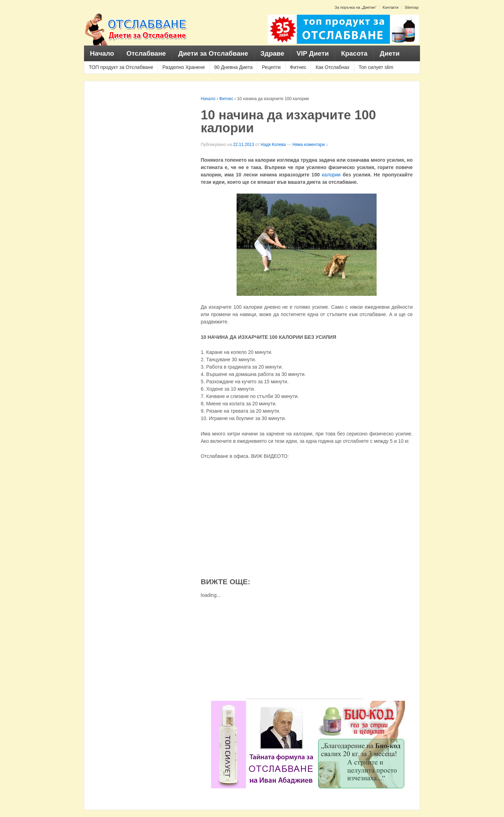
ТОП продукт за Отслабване (121, 67)
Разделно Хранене (184, 67)
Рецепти (271, 67)
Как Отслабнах (333, 67)
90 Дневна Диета (233, 67)
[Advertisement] (304, 650)
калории (331, 175)
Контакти (391, 7)
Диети (390, 53)
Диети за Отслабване (213, 53)
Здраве (272, 53)
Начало (102, 53)
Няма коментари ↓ (310, 145)
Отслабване (146, 53)
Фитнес (298, 67)
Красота (354, 53)
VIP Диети (313, 53)
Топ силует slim (376, 67)
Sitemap (412, 7)
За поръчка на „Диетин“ (356, 7)
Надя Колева (273, 145)
